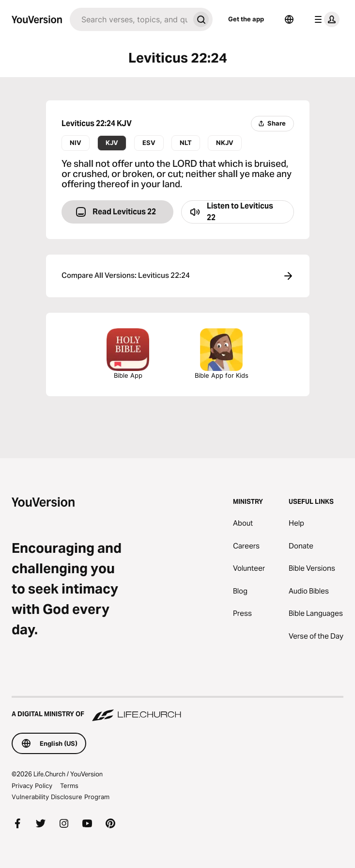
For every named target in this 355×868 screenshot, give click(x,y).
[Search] (130, 19)
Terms (69, 786)
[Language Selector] (289, 19)
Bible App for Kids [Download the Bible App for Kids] (222, 354)
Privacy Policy (32, 786)
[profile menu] (325, 19)
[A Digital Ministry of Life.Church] (177, 709)
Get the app (246, 19)
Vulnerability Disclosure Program (61, 797)
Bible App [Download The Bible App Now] (128, 354)
